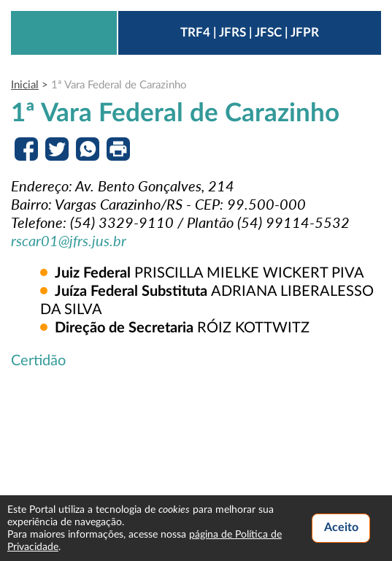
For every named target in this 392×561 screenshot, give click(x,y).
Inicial (25, 85)
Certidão (38, 361)
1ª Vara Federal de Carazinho (119, 85)
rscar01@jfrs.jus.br (69, 240)
